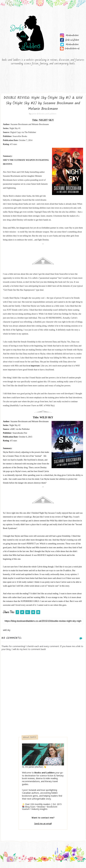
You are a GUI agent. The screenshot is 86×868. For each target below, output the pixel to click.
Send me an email (43, 829)
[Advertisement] (43, 719)
